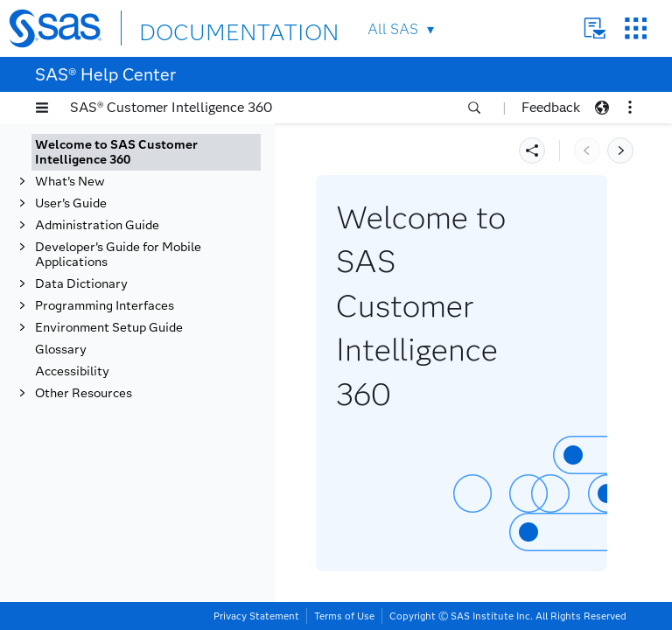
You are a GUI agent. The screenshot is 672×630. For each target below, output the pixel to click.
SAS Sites (636, 28)
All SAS (393, 29)
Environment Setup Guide (109, 328)
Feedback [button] (551, 107)
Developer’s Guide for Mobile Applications (118, 255)
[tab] (146, 152)
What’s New (70, 182)
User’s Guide (71, 203)
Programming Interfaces (105, 306)
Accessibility (72, 371)
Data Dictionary (81, 284)
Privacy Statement (256, 616)
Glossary (61, 350)
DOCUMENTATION (203, 28)
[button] (42, 108)
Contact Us (595, 28)
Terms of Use (344, 616)
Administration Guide (97, 225)
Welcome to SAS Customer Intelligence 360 (116, 152)
